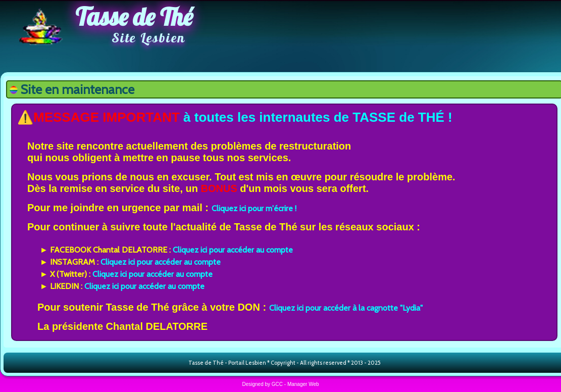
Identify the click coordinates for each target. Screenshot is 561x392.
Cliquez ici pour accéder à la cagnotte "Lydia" (346, 308)
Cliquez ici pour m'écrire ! (254, 208)
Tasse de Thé (134, 17)
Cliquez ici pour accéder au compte (233, 250)
